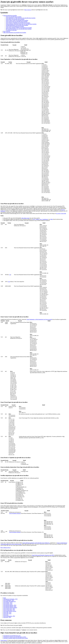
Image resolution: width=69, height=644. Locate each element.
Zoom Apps (6, 615)
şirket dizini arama (25, 218)
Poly (34, 219)
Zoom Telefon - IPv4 (8, 603)
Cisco (41, 219)
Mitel (52, 219)
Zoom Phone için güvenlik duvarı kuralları (15, 19)
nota (9, 282)
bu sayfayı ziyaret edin (61, 213)
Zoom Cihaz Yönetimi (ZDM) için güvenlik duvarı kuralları (19, 28)
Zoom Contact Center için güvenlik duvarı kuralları (17, 20)
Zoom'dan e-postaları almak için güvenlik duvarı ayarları (16, 638)
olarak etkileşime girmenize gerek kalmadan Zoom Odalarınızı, (36, 543)
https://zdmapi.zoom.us (6, 548)
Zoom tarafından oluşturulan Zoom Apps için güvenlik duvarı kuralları (21, 24)
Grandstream (45, 219)
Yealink (37, 219)
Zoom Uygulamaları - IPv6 (9, 616)
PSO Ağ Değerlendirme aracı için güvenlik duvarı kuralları (19, 29)
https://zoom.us (28, 10)
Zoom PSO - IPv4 (7, 617)
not (10, 275)
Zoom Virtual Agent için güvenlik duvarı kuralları (17, 22)
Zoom (5, 598)
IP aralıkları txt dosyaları (11, 30)
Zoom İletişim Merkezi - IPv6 (10, 606)
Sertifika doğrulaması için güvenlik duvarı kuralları (17, 25)
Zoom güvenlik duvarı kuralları (10, 16)
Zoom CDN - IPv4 (7, 612)
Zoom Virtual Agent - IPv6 (9, 610)
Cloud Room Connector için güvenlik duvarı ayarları (15, 637)
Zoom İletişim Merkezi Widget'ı (10, 608)
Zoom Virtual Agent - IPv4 (9, 609)
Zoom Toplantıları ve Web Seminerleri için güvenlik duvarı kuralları (21, 18)
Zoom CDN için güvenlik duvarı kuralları (15, 26)
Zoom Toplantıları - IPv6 (9, 600)
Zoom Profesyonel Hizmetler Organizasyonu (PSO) (43, 555)
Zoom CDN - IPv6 (7, 614)
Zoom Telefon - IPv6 (8, 604)
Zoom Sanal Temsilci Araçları (10, 611)
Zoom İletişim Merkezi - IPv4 (10, 605)
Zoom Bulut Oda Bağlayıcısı (9, 601)
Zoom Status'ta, (4, 640)
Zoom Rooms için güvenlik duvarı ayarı (12, 636)
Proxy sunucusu (7, 31)
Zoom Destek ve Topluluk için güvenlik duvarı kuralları (18, 23)
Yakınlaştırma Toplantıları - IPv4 (10, 599)
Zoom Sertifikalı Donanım (15, 513)
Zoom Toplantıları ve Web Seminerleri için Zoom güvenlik (39, 319)
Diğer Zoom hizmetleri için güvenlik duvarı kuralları (15, 33)
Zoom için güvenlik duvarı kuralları (14, 17)
